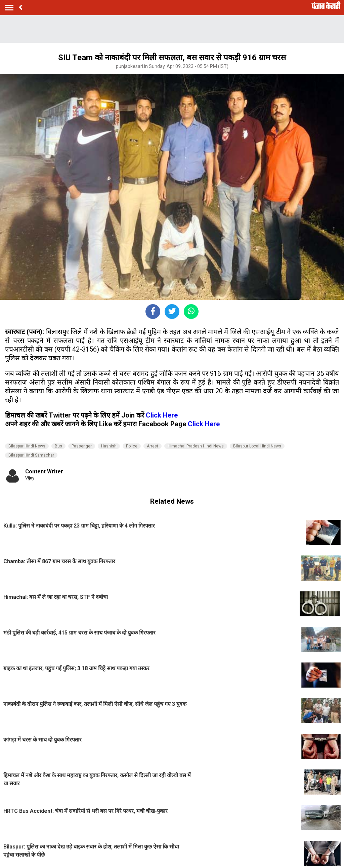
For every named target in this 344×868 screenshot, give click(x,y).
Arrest (153, 446)
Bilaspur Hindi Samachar (31, 455)
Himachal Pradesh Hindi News (196, 446)
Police (132, 446)
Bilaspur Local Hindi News (257, 446)
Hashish (109, 446)
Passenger (82, 446)
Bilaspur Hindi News (27, 446)
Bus (58, 446)
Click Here (162, 415)
